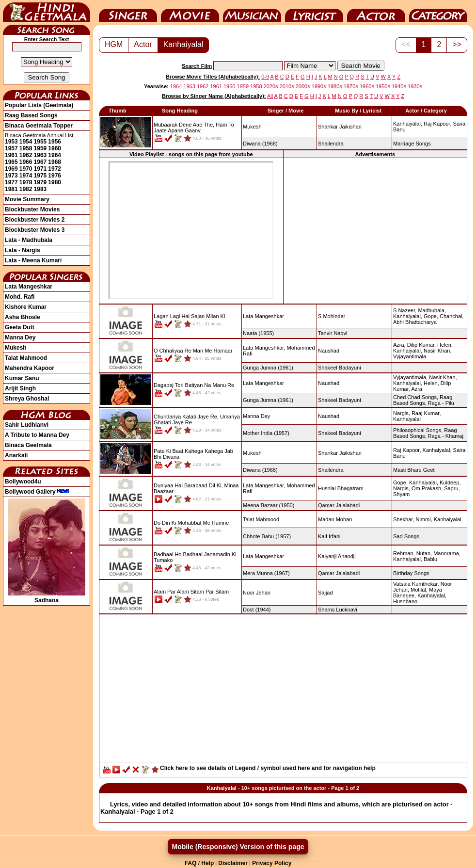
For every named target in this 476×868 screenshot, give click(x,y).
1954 (26, 142)
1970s (351, 86)
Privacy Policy (272, 863)
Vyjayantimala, (410, 377)
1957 (11, 148)
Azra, (399, 345)
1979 (40, 182)
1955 (40, 142)
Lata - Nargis (23, 250)
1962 (26, 155)
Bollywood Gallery (37, 492)
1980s (335, 86)
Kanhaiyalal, (408, 124)
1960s (367, 86)
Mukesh (16, 348)
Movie (190, 11)
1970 (26, 169)
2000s (303, 86)
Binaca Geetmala (28, 445)
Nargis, (402, 413)
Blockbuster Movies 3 (35, 230)
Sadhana (47, 597)
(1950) (269, 505)
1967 (40, 162)
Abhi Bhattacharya (415, 322)
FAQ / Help (199, 863)
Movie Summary (27, 199)
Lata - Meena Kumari (33, 260)
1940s (399, 86)
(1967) (266, 573)
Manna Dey (20, 338)
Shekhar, (404, 519)
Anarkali (16, 455)
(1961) (268, 368)
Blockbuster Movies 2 (35, 220)
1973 (11, 176)
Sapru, (452, 488)
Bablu (430, 559)
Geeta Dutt (20, 327)
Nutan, (424, 553)
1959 (40, 148)
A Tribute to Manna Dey (37, 435)
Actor (376, 11)
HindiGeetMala (47, 11)
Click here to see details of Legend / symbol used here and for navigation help (268, 768)
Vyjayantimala (410, 356)
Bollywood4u (23, 482)
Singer (128, 11)
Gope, (431, 316)
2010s (287, 86)
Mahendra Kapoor (30, 368)
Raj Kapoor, (437, 124)
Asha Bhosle (23, 317)
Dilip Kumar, (421, 345)
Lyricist (314, 11)
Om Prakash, (427, 488)
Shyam (401, 494)
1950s (383, 86)
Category (438, 11)
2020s (271, 86)
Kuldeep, (450, 482)
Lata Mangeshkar (29, 287)
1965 (11, 162)
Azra (417, 389)
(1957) (266, 433)
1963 (40, 155)
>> (457, 44)
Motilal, (419, 590)
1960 (55, 148)
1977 (11, 182)
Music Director (252, 11)
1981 (11, 189)
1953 (11, 142)
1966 (26, 162)
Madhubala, (432, 310)
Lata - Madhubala (29, 240)
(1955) (258, 333)
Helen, (445, 345)
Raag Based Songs (31, 115)
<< (406, 44)
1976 (55, 176)
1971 (40, 169)
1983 (40, 189)
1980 (55, 182)
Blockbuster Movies (32, 209)
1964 (55, 155)
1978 (26, 182)
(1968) (260, 144)
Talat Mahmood (26, 358)
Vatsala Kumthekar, (416, 584)
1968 (55, 162)
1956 (55, 142)
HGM (114, 44)
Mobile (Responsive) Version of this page (238, 847)
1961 (11, 155)
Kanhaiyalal (183, 44)
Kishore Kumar (26, 307)
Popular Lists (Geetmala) (39, 105)
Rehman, (404, 553)
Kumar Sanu (22, 378)
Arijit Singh (20, 388)
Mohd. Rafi (20, 297)
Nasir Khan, (437, 351)
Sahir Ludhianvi (27, 425)
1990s (319, 86)
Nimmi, (424, 519)
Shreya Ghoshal (27, 399)
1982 (26, 189)
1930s (415, 86)
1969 (11, 169)
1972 (55, 169)
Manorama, (447, 553)
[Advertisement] (283, 691)
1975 (40, 176)
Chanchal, (452, 316)
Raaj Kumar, (426, 413)
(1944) (257, 610)
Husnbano (405, 601)
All (270, 96)
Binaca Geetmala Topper (39, 126)
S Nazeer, (405, 310)
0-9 (265, 77)
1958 (26, 148)
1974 (26, 176)
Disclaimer (233, 863)
